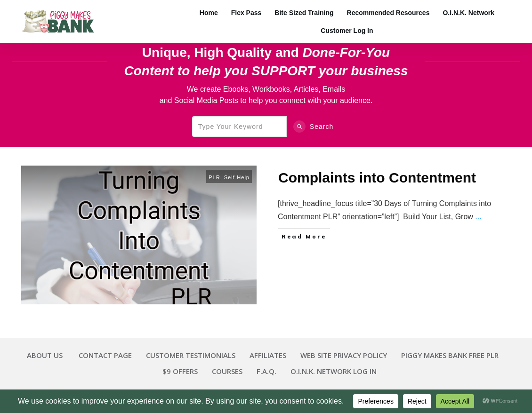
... (478, 217)
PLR (214, 177)
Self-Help (237, 177)
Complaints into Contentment (377, 178)
